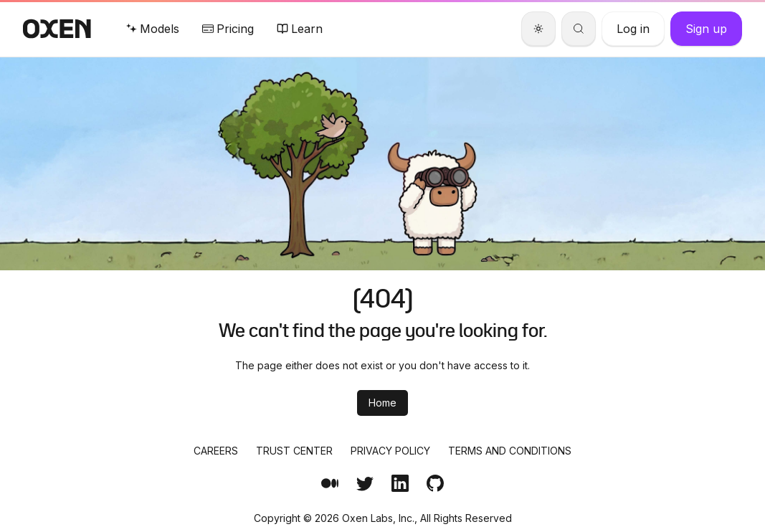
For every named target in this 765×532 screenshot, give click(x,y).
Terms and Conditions (510, 451)
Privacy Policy (390, 451)
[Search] (579, 29)
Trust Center (294, 451)
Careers (216, 451)
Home (382, 403)
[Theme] (538, 29)
